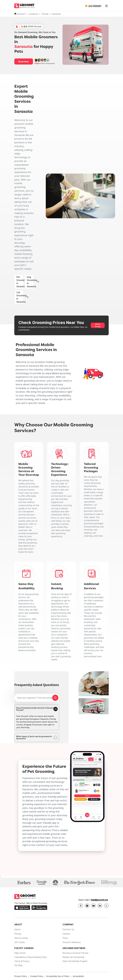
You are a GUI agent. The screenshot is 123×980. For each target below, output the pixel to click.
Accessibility (78, 977)
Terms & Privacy (22, 962)
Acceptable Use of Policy (58, 977)
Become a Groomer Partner (76, 954)
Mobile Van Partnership (74, 958)
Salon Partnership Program (76, 962)
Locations (33, 14)
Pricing (18, 934)
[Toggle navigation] (106, 6)
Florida (45, 14)
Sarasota (56, 14)
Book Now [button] (24, 62)
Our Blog (19, 966)
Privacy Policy (21, 977)
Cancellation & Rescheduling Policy (32, 958)
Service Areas (21, 938)
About (17, 930)
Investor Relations (72, 943)
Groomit (21, 14)
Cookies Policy (37, 977)
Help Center (20, 954)
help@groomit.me (99, 900)
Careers (66, 934)
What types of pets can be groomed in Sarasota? (34, 738)
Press (65, 938)
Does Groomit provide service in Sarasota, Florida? (36, 709)
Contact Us (68, 930)
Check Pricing (98, 325)
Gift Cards (20, 943)
